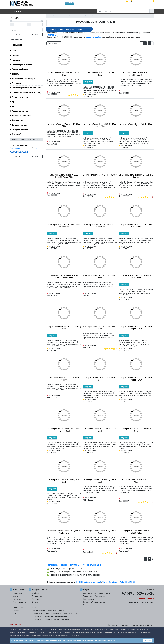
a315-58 (131, 582)
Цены (15, 605)
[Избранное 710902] (116, 499)
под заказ (38, 148)
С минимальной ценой (92, 565)
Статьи (16, 614)
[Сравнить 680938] (76, 503)
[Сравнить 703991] (76, 349)
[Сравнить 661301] (112, 549)
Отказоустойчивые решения (94, 602)
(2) (111, 349)
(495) (146, 502)
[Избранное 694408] (151, 247)
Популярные (75, 565)
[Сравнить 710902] (112, 499)
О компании (18, 593)
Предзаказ (88, 82)
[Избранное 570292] (116, 295)
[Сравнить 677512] (148, 147)
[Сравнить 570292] (112, 295)
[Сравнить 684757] (112, 96)
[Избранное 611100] (80, 91)
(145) (146, 197)
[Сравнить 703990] (76, 452)
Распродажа (17, 40)
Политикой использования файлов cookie (101, 641)
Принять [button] (148, 641)
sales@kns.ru (149, 599)
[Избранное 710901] (116, 452)
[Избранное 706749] (80, 247)
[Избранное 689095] (80, 397)
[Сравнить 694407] (148, 400)
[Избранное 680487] (151, 298)
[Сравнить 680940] (76, 550)
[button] (141, 43)
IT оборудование (19, 602)
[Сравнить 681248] (148, 452)
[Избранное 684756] (80, 143)
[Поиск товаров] (123, 11)
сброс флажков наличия (20, 152)
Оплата (35, 602)
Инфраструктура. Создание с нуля (96, 593)
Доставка (36, 605)
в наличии (16, 148)
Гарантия (36, 599)
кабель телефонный (93, 582)
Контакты (17, 599)
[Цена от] (20, 24)
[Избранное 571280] (116, 345)
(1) (75, 95)
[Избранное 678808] (80, 194)
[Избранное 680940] (80, 550)
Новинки (64, 565)
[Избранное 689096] (116, 400)
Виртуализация (89, 599)
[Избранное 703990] (80, 452)
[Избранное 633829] (151, 194)
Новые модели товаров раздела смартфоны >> (69, 29)
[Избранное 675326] (116, 147)
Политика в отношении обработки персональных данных (55, 614)
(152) (110, 553)
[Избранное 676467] (151, 349)
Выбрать (18, 34)
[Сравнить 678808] (76, 194)
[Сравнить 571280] (112, 345)
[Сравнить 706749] (76, 247)
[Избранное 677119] (151, 92)
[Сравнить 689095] (76, 397)
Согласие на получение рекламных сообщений (50, 619)
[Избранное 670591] (151, 550)
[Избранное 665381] (151, 498)
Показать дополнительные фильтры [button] (26, 140)
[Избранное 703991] (80, 349)
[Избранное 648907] (116, 194)
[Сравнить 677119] (148, 92)
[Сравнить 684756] (76, 143)
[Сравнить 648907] (112, 194)
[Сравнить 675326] (112, 147)
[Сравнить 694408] (148, 247)
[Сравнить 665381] (148, 498)
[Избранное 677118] (80, 295)
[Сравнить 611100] (76, 91)
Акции (34, 608)
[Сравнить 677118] (76, 295)
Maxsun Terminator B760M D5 (115, 582)
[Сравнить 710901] (112, 452)
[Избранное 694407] (151, 400)
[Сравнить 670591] (148, 550)
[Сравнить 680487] (148, 298)
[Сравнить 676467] (148, 349)
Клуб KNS (36, 593)
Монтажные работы (91, 605)
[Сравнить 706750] (112, 247)
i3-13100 (79, 582)
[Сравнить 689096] (112, 400)
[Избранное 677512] (151, 147)
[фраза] (26, 30)
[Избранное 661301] (116, 549)
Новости (16, 611)
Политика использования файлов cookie (48, 611)
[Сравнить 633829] (148, 194)
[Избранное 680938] (80, 503)
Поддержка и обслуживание (94, 596)
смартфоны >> (53, 35)
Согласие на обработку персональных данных (50, 617)
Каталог (17, 11)
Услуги (16, 596)
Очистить (34, 34)
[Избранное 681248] (151, 452)
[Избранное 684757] (116, 96)
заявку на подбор (93, 37)
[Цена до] (37, 24)
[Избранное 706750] (116, 247)
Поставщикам (18, 608)
